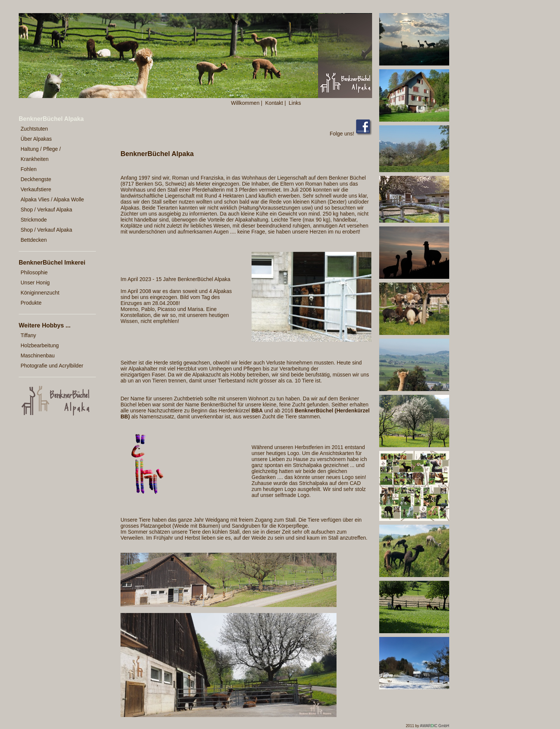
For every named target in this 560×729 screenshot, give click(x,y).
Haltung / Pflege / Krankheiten (41, 154)
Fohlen (29, 169)
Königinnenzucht (40, 293)
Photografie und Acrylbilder (52, 366)
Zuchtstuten (34, 129)
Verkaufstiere (36, 189)
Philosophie (34, 272)
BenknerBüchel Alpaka (51, 119)
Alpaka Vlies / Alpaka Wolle (52, 199)
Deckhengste (36, 179)
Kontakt (274, 103)
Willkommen (245, 103)
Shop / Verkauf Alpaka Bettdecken (46, 235)
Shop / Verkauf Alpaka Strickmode (46, 215)
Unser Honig (35, 283)
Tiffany (28, 335)
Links (295, 103)
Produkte (31, 303)
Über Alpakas (36, 139)
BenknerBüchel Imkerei (52, 263)
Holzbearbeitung (40, 345)
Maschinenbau (38, 356)
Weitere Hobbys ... (45, 325)
